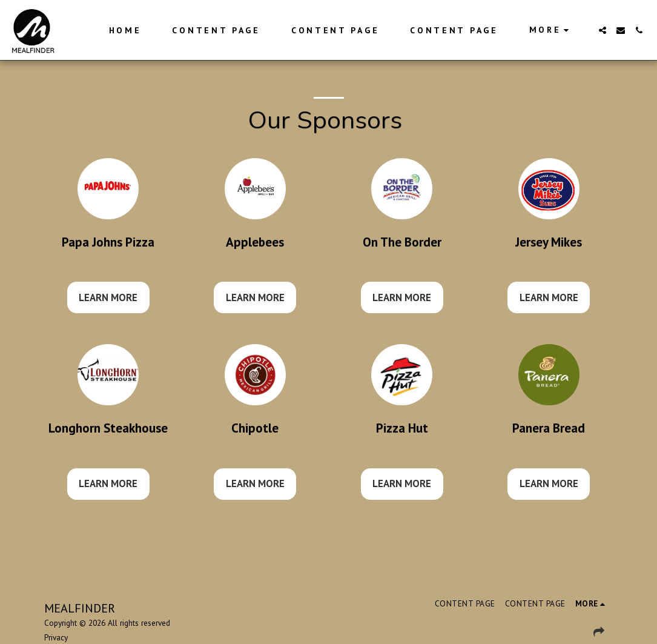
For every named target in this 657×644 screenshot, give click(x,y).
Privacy (56, 637)
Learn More (108, 297)
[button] (603, 30)
